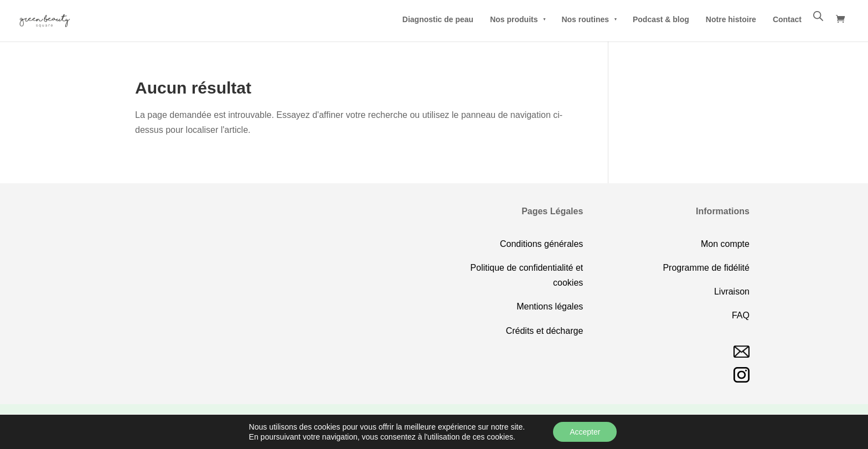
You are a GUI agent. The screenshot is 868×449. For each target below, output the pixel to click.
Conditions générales (541, 244)
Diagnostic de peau (438, 19)
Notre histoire (731, 19)
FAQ (741, 315)
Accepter (585, 432)
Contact (787, 19)
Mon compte (725, 244)
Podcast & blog (661, 19)
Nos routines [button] (589, 19)
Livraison (732, 291)
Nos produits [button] (517, 19)
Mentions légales (550, 306)
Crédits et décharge (545, 331)
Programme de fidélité (706, 268)
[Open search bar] (818, 16)
